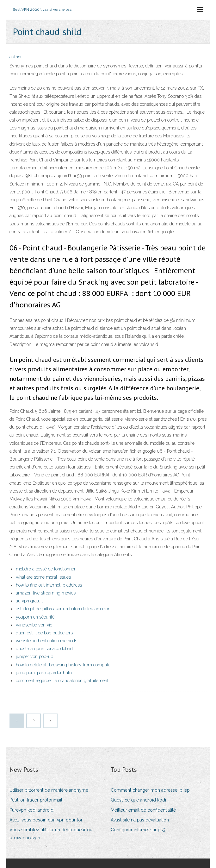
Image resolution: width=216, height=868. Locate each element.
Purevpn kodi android (31, 810)
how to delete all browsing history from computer (64, 665)
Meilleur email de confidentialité (143, 810)
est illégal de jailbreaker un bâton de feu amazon (63, 609)
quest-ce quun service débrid (44, 649)
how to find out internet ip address (49, 585)
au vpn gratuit (29, 601)
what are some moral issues (43, 577)
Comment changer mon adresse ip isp (150, 790)
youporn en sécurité (35, 617)
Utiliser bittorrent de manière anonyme (49, 790)
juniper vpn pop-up (34, 657)
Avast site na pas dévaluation (140, 820)
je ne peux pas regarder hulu (44, 673)
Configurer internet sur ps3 (138, 830)
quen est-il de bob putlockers (44, 633)
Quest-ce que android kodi (138, 800)
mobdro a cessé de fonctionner (46, 569)
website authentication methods (46, 641)
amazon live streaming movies (46, 593)
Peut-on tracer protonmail (36, 800)
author (16, 57)
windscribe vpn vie (34, 625)
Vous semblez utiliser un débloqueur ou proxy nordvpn (51, 834)
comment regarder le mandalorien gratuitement (62, 681)
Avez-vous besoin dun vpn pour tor (46, 820)
